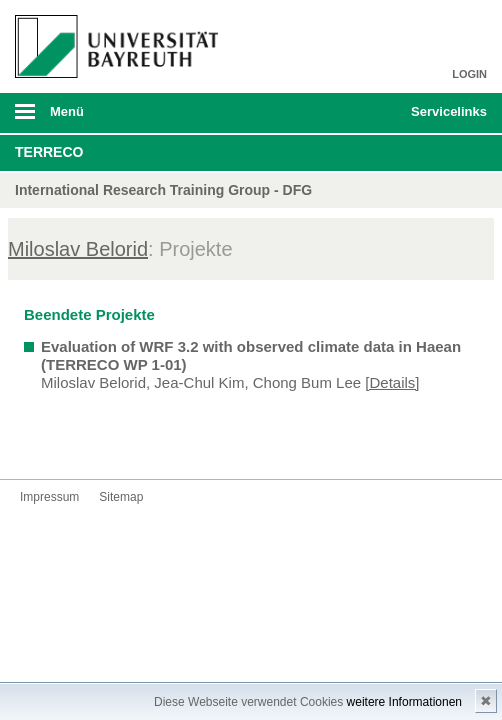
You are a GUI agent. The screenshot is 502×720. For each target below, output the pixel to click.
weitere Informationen (404, 702)
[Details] (392, 382)
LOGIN (469, 74)
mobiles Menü (110, 118)
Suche (350, 113)
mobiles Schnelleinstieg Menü (442, 118)
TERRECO (49, 152)
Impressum (49, 497)
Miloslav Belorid (78, 249)
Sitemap (121, 497)
